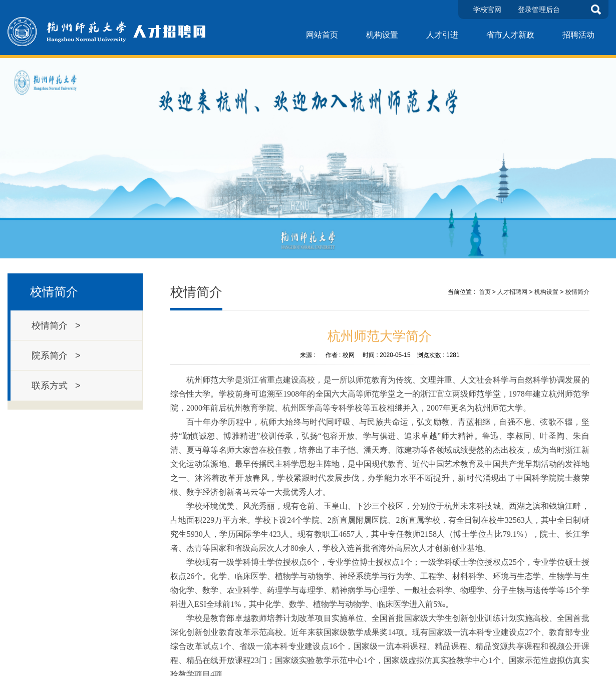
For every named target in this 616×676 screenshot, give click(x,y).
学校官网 (487, 10)
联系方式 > (56, 386)
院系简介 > (56, 356)
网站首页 (322, 35)
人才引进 (442, 35)
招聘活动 (578, 35)
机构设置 (382, 35)
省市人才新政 (510, 35)
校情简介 (577, 292)
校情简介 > (56, 325)
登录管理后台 (539, 10)
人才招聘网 (512, 292)
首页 (485, 292)
